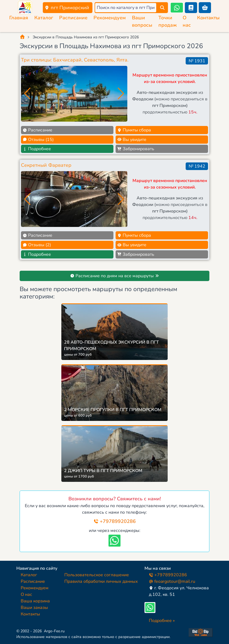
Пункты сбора (134, 130)
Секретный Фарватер (46, 165)
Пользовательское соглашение (97, 575)
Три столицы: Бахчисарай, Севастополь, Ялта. (75, 60)
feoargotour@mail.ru (172, 581)
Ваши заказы (34, 608)
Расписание (73, 18)
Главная (19, 18)
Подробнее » (162, 621)
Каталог (44, 18)
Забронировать (136, 149)
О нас (26, 594)
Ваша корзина (35, 601)
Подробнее (37, 149)
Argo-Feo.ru (54, 631)
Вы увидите (132, 140)
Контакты (208, 18)
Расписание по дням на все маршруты (115, 276)
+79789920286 (115, 521)
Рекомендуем (110, 18)
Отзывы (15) (38, 140)
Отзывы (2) (37, 245)
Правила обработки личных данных (101, 581)
